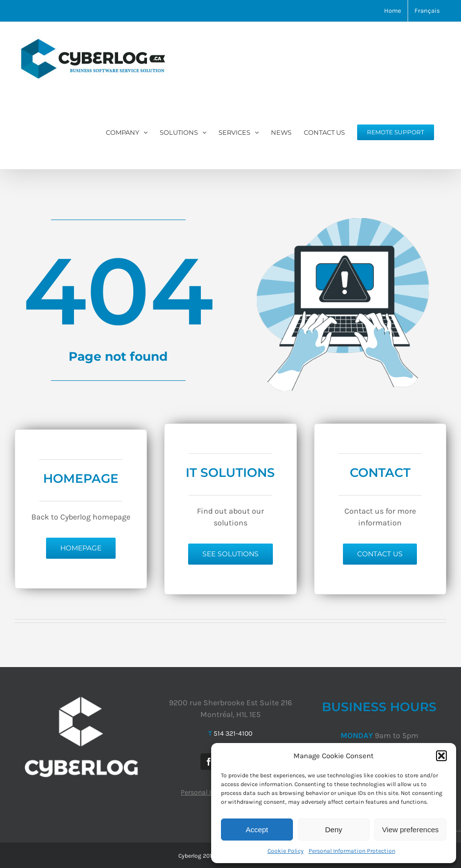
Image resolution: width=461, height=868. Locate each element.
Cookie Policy (286, 851)
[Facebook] (209, 762)
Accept (257, 830)
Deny (333, 830)
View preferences (411, 830)
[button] (441, 756)
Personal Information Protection (352, 851)
